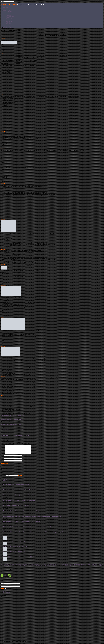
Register (5, 593)
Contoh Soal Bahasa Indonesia (52, 566)
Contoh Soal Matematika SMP (86, 567)
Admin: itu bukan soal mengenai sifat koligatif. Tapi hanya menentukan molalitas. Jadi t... (23, 564)
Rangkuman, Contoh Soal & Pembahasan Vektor (17, 507)
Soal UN (8, 23)
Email (2, 460)
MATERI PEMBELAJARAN (10, 14)
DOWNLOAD (6, 20)
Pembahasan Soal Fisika (78, 566)
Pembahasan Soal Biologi (4, 567)
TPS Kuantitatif (6, 416)
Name (2, 457)
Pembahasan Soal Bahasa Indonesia (62, 566)
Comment (3, 455)
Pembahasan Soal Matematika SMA (76, 567)
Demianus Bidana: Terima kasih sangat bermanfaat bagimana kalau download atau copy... (23, 558)
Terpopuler (6, 480)
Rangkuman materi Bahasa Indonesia (41, 566)
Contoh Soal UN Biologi (53, 567)
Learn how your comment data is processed (27, 467)
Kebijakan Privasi (4, 642)
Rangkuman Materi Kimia (45, 567)
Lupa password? (7, 594)
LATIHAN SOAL (7, 10)
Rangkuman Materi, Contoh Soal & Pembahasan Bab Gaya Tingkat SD (23, 512)
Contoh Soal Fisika (101, 566)
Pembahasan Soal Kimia (71, 566)
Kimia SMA (9, 15)
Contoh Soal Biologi (21, 567)
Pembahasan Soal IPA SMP (93, 566)
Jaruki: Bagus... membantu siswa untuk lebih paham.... (15, 548)
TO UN (8, 13)
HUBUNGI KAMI (7, 27)
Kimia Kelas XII (68, 567)
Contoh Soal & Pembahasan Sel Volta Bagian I (16, 486)
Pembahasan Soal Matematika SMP (96, 567)
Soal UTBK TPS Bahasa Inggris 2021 (12, 419)
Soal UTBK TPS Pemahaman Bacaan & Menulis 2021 (15, 435)
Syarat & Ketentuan (13, 642)
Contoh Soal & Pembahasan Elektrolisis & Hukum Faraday (20, 502)
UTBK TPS (22, 416)
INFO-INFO (6, 25)
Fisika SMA (9, 18)
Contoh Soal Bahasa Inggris (5, 566)
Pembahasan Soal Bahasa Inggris (14, 566)
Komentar (5, 482)
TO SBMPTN (9, 12)
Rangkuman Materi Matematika (13, 567)
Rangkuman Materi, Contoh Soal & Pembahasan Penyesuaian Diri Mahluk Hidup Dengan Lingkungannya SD (33, 534)
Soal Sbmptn (9, 21)
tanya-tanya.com (9, 5)
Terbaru (5, 481)
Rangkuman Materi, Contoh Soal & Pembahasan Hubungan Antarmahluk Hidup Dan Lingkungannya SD (32, 518)
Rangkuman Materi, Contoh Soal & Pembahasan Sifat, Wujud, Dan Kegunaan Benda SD (28, 528)
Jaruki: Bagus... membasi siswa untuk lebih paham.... (15, 553)
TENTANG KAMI (7, 26)
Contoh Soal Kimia (33, 566)
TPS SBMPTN (13, 416)
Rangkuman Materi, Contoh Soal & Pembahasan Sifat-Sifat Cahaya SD (23, 523)
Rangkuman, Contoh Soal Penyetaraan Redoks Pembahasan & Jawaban (23, 491)
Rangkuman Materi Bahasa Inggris (24, 566)
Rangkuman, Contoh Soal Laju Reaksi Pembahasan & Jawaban (21, 497)
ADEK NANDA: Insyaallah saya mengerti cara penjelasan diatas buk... (19, 543)
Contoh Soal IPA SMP (86, 566)
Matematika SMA (10, 16)
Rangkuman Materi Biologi (61, 567)
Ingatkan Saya (9, 590)
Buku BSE (8, 24)
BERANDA (6, 8)
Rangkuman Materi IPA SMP (37, 567)
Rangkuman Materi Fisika (28, 567)
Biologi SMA (9, 19)
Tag (4, 483)
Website (2, 462)
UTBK (18, 416)
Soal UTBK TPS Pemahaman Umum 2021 (13, 418)
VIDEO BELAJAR (8, 9)
